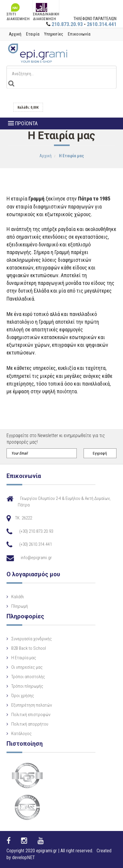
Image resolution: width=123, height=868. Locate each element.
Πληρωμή (20, 606)
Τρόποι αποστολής (28, 677)
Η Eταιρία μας (24, 658)
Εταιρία (33, 34)
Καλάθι (18, 597)
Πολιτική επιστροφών (31, 715)
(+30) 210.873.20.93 (36, 531)
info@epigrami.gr (36, 558)
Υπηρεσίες (54, 34)
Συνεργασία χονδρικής (32, 639)
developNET (24, 857)
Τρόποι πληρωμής (27, 686)
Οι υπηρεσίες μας (27, 667)
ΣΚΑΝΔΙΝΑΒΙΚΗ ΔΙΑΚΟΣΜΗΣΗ (46, 9)
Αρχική (15, 34)
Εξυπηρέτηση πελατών (32, 705)
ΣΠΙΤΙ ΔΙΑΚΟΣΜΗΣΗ (18, 9)
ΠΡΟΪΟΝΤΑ (23, 123)
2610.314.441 (102, 24)
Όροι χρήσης (23, 696)
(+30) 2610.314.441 (36, 544)
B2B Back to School (29, 648)
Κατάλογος (21, 734)
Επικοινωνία (79, 34)
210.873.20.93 (67, 24)
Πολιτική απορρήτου (30, 724)
